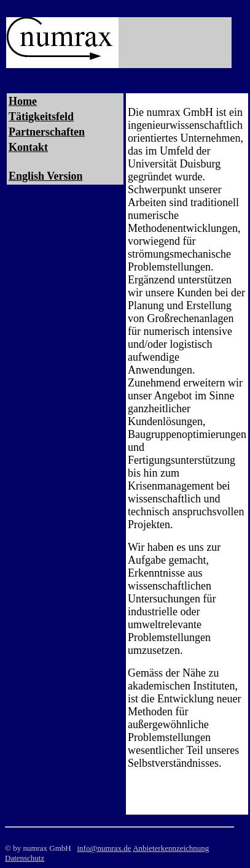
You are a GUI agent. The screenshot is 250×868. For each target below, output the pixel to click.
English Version (46, 176)
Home (23, 101)
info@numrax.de (104, 848)
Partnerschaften (47, 132)
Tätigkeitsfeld (41, 117)
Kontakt (28, 147)
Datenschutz (25, 858)
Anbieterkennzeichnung (171, 848)
